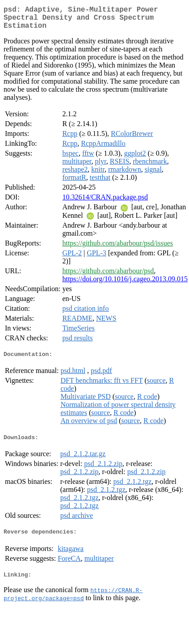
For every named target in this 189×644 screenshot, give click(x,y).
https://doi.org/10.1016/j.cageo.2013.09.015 (125, 284)
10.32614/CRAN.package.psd (105, 202)
